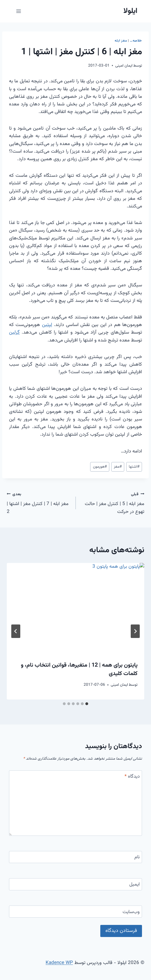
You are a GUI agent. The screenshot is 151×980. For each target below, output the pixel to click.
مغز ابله (121, 41)
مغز (118, 467)
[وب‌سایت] (75, 912)
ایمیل (135, 885)
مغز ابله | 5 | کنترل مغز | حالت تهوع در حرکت (112, 503)
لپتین (47, 325)
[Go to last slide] (135, 631)
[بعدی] (16, 631)
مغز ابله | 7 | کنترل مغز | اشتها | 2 (39, 503)
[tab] (87, 704)
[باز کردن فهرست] (19, 11)
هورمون (100, 467)
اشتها (134, 467)
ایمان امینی (124, 66)
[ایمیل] (75, 884)
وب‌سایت (131, 912)
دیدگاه (132, 777)
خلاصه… (136, 41)
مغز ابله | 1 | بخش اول (112, 574)
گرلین (14, 332)
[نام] (75, 857)
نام (137, 857)
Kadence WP (59, 963)
